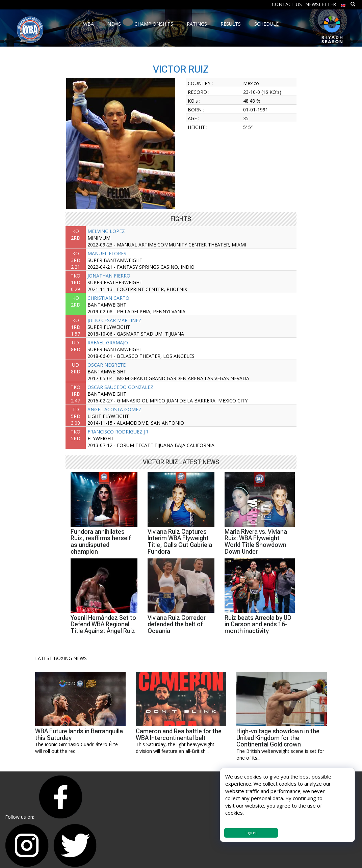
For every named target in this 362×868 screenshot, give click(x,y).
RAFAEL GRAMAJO (108, 343)
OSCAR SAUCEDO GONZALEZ (120, 387)
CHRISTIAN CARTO (108, 298)
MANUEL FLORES (107, 253)
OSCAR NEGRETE (107, 365)
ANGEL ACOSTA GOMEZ (114, 409)
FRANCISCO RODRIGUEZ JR (118, 432)
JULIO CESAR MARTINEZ (114, 320)
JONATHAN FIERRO (109, 276)
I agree (251, 833)
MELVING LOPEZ (106, 231)
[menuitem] (343, 4)
